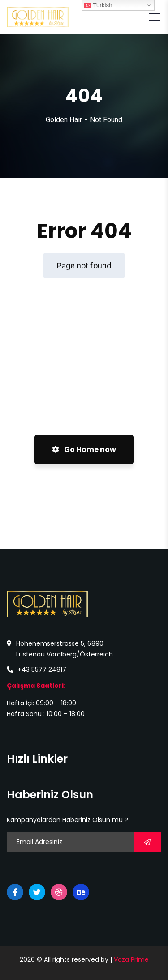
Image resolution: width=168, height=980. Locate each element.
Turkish (98, 5)
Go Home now (84, 450)
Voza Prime (131, 959)
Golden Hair (64, 120)
